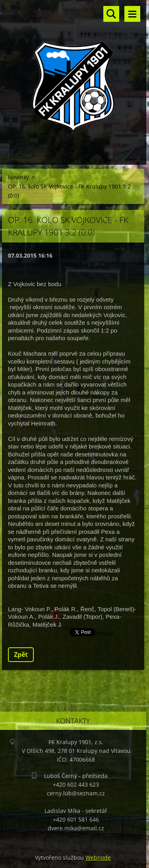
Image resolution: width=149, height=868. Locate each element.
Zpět (21, 654)
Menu (132, 14)
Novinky (18, 177)
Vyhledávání (111, 14)
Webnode (98, 857)
